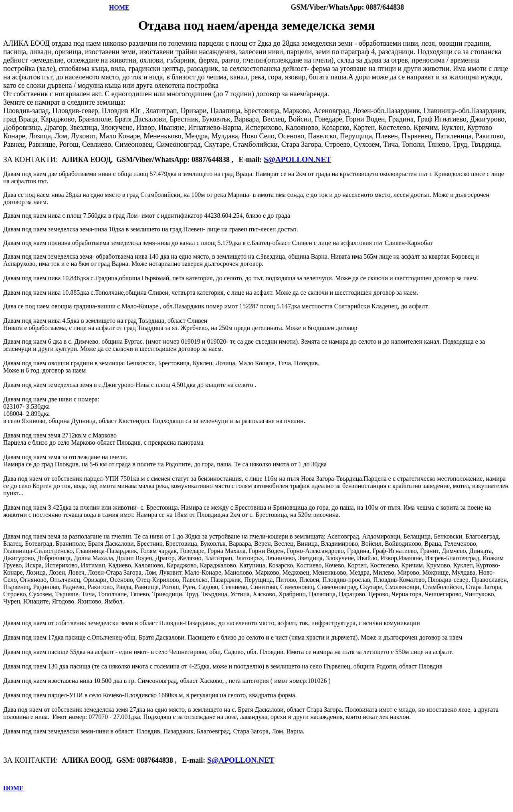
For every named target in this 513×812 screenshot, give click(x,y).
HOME (119, 7)
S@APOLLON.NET (297, 159)
